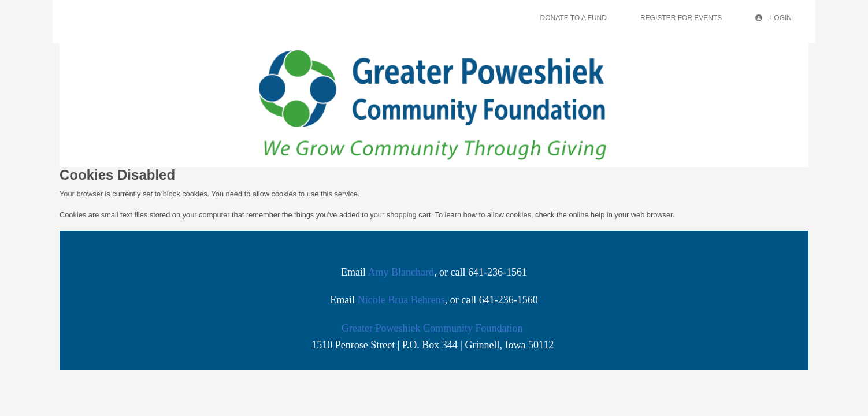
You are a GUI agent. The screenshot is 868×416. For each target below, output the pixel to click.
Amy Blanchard (401, 272)
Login (774, 18)
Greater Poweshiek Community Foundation (432, 328)
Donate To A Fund (574, 18)
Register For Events (681, 18)
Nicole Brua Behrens (401, 300)
